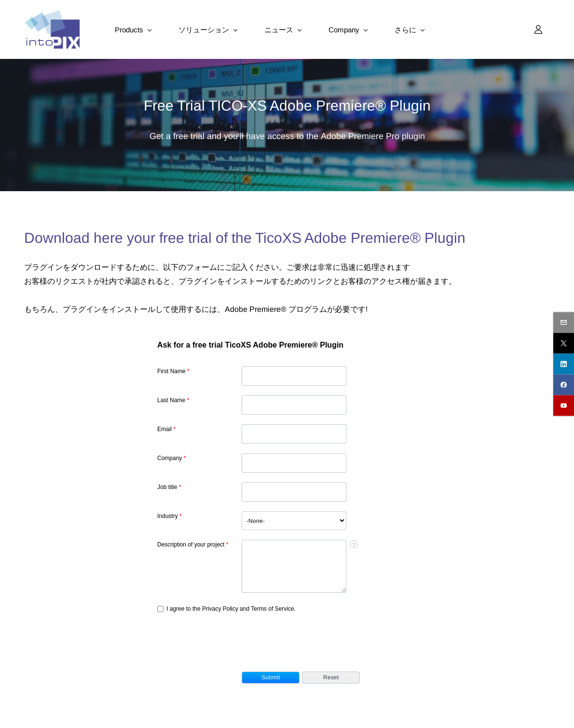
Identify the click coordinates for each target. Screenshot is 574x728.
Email (166, 429)
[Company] (294, 463)
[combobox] (294, 521)
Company (171, 458)
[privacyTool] (160, 609)
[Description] (294, 566)
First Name (173, 371)
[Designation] (294, 492)
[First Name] (294, 376)
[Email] (294, 434)
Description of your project (193, 545)
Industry (170, 516)
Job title (169, 487)
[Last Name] (294, 405)
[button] (271, 678)
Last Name (173, 400)
